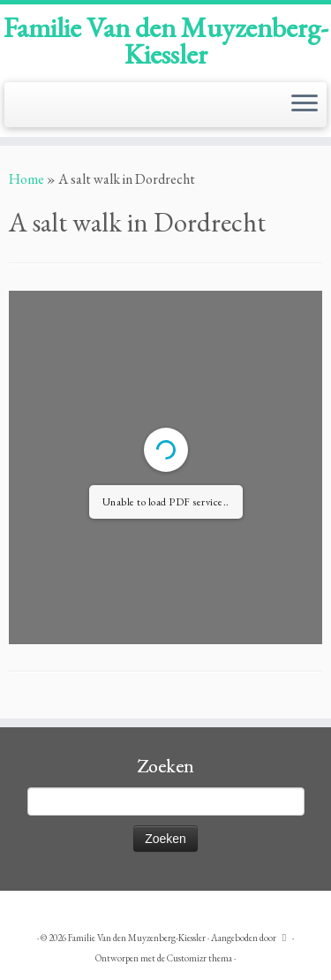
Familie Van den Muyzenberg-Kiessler (166, 41)
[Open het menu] (305, 105)
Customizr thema (199, 958)
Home (26, 179)
